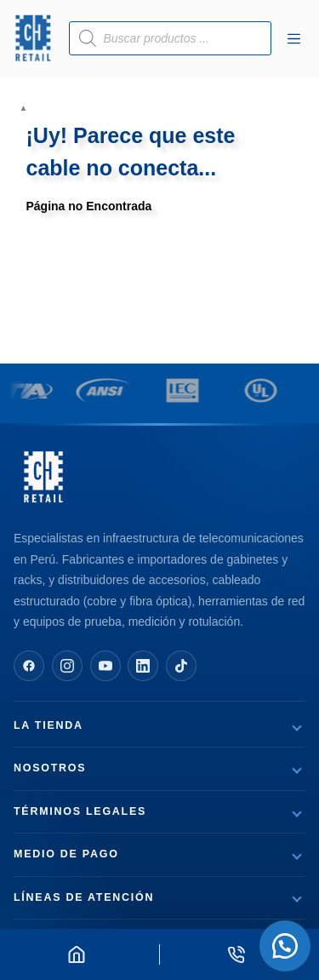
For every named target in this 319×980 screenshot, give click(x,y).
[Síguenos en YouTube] (105, 666)
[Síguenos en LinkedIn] (143, 666)
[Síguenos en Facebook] (29, 666)
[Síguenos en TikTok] (181, 666)
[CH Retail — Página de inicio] (43, 477)
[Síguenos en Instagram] (67, 666)
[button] (285, 946)
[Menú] (294, 39)
